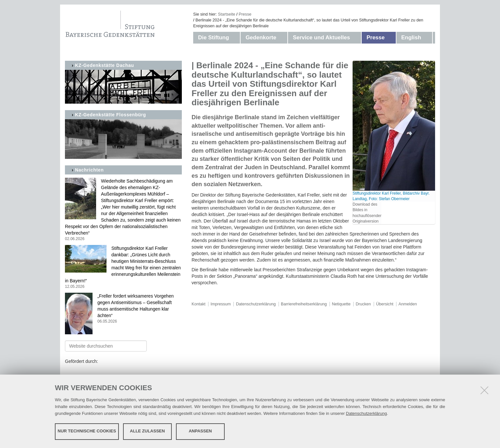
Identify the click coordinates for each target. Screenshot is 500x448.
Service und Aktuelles (321, 38)
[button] (235, 38)
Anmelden (408, 304)
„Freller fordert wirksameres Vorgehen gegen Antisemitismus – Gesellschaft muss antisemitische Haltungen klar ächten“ (123, 309)
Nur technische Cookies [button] (87, 431)
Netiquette (341, 304)
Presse (245, 14)
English (411, 38)
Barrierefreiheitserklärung (304, 304)
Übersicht (385, 304)
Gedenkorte (261, 38)
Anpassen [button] (200, 431)
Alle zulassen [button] (147, 431)
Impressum (221, 304)
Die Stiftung (213, 38)
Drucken (363, 304)
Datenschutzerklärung (366, 413)
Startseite (226, 14)
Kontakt (199, 304)
